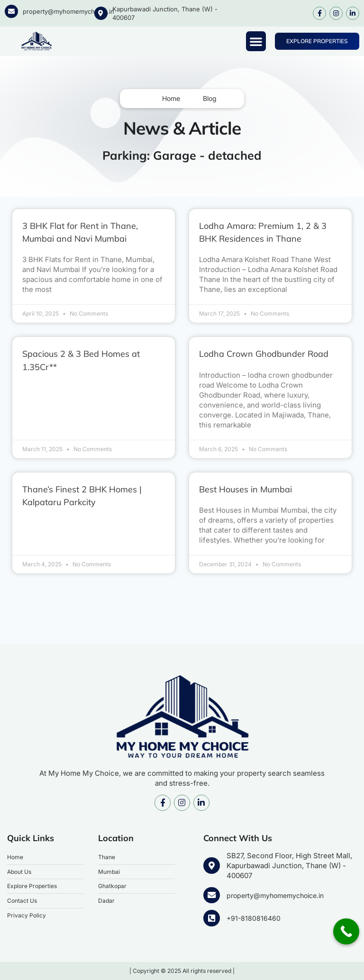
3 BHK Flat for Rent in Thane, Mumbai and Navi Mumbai (88, 232)
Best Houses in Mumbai (252, 502)
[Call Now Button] (346, 931)
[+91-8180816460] (211, 919)
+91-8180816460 (253, 919)
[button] (256, 41)
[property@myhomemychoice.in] (11, 11)
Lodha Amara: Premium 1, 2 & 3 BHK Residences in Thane (268, 232)
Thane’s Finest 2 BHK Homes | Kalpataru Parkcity (90, 508)
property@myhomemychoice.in (68, 11)
